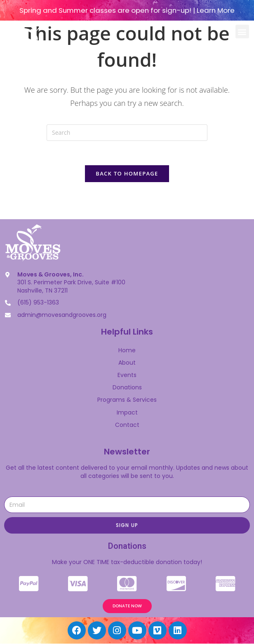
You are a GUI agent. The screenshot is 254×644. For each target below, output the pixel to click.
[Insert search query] (127, 133)
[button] (242, 32)
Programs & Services (127, 400)
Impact (127, 412)
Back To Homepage (127, 174)
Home (127, 351)
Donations (127, 388)
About (127, 363)
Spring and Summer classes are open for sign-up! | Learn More (127, 10)
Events (127, 375)
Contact (127, 425)
